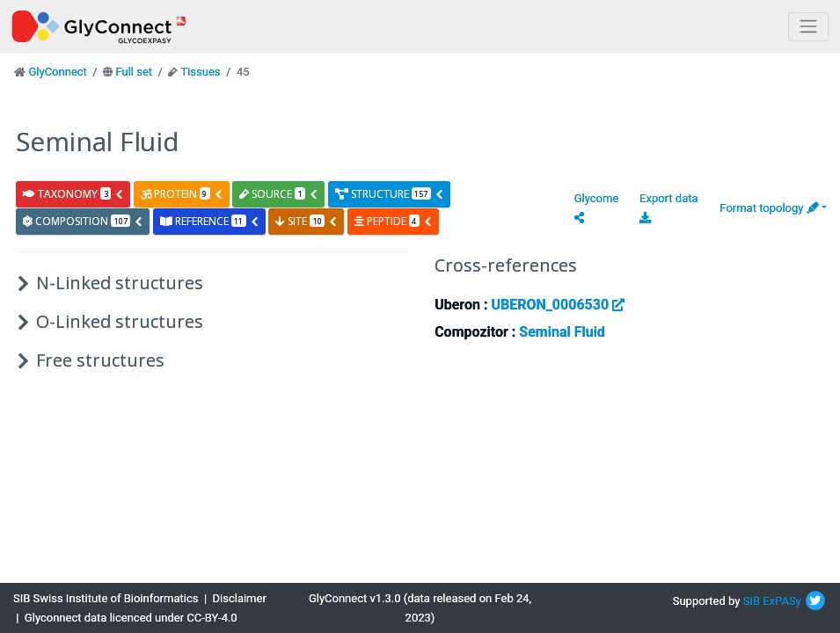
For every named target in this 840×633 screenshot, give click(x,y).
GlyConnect (57, 72)
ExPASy (782, 601)
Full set (134, 72)
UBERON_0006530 (558, 305)
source (279, 194)
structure (390, 194)
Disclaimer (240, 598)
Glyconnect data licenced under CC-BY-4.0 (131, 618)
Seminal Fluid (562, 332)
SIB (752, 601)
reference (210, 221)
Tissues (200, 72)
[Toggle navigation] (808, 27)
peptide (394, 221)
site (307, 221)
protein (182, 194)
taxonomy (73, 194)
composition (83, 221)
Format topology (769, 208)
